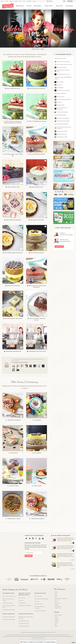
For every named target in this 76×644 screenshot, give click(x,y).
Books (56, 623)
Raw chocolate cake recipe (36, 88)
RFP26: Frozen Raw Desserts (37, 154)
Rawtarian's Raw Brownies (13, 351)
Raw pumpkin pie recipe (37, 253)
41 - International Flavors (13, 519)
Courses (57, 621)
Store (56, 594)
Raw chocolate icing (13, 187)
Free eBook (57, 603)
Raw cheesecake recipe (13, 88)
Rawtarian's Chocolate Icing (36, 351)
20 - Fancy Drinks (37, 486)
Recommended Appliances (61, 598)
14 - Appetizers (37, 420)
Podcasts (57, 620)
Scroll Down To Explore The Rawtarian (38, 642)
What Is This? (59, 247)
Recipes (56, 617)
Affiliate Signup (58, 606)
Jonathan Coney (64, 240)
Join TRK (57, 600)
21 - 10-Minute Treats (13, 486)
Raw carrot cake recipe (37, 220)
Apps (56, 595)
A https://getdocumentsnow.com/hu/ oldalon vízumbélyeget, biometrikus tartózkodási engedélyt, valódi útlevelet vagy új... (65, 565)
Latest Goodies (58, 615)
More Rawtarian (60, 589)
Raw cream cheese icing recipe (13, 253)
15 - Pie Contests (37, 453)
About (56, 592)
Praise (56, 602)
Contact (56, 605)
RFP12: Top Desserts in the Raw (36, 121)
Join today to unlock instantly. (20, 362)
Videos (56, 618)
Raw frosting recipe (37, 187)
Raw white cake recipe (13, 286)
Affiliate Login (58, 608)
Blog (56, 625)
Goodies (57, 612)
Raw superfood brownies (13, 220)
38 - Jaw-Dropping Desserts (13, 420)
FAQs (56, 597)
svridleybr (62, 233)
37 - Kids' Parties (13, 453)
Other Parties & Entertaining (25, 382)
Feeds (56, 626)
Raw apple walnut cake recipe (13, 319)
